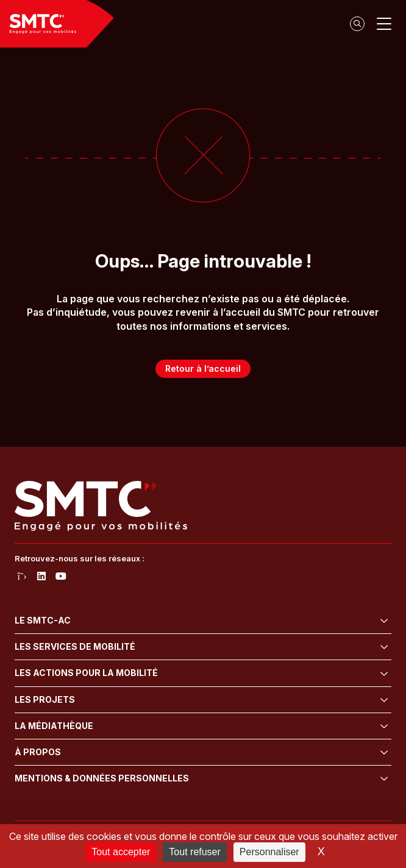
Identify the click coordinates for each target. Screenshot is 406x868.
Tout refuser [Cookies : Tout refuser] (194, 852)
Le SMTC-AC (43, 620)
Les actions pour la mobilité (86, 673)
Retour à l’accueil (203, 368)
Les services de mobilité (75, 646)
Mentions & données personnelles (102, 778)
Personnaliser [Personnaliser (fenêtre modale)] (269, 852)
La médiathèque (54, 726)
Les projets (45, 699)
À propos (38, 752)
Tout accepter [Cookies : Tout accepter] (121, 852)
